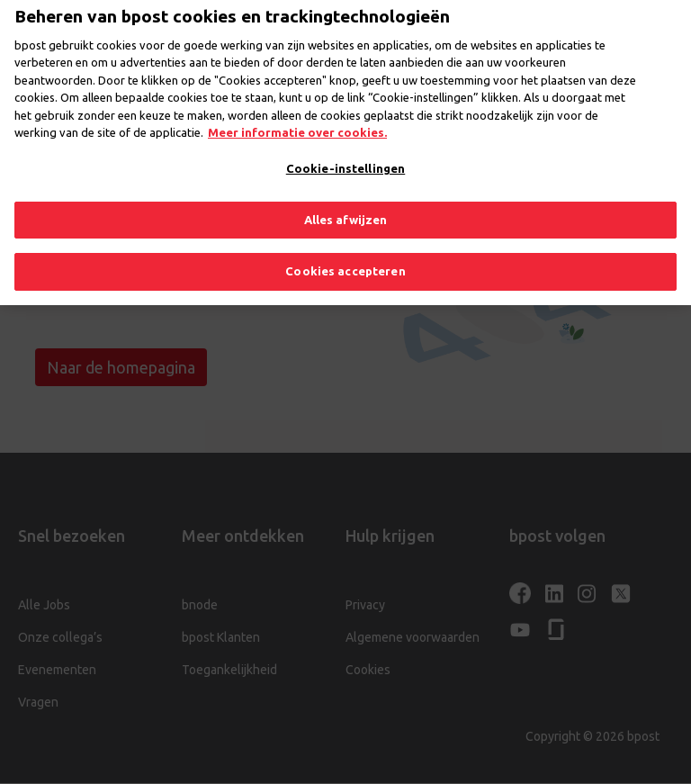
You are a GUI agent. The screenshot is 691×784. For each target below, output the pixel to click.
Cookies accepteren (345, 257)
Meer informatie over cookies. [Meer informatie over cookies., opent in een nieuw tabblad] (297, 119)
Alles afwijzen (346, 205)
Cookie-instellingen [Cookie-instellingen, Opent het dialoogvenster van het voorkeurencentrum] (345, 155)
